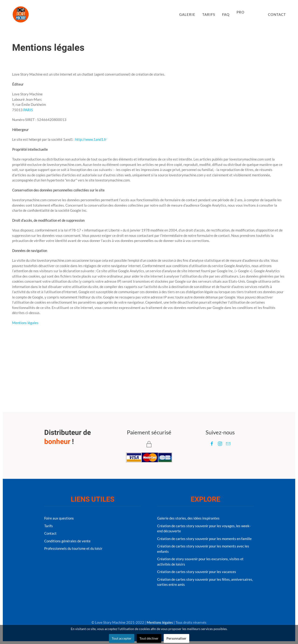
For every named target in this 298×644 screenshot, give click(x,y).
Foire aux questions (59, 518)
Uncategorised (85, 60)
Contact (277, 14)
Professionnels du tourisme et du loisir (73, 548)
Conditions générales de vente (67, 541)
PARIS (28, 110)
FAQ (226, 14)
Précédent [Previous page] (23, 360)
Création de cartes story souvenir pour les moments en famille (204, 539)
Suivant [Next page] (277, 360)
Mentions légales (25, 323)
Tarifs (209, 14)
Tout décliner (149, 638)
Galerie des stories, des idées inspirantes (188, 518)
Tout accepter (122, 638)
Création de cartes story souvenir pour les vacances (197, 572)
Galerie (187, 14)
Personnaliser (176, 638)
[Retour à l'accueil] (21, 14)
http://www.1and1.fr (91, 139)
